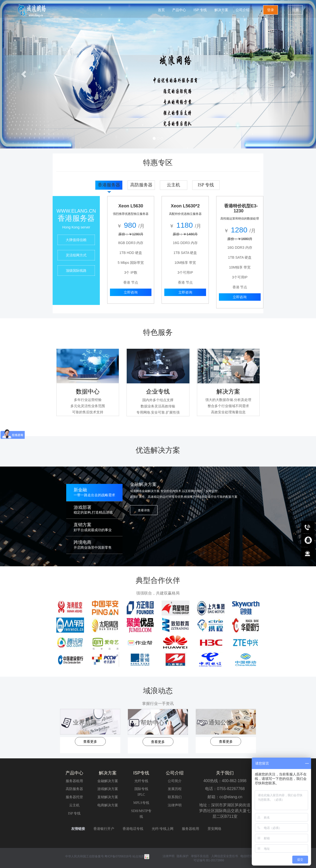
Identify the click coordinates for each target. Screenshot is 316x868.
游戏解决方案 (108, 789)
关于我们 (225, 773)
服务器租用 (74, 781)
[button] (24, 74)
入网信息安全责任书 (225, 856)
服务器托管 (74, 797)
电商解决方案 (108, 805)
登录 (271, 10)
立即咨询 (131, 292)
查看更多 (90, 742)
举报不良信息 (200, 856)
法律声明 (175, 805)
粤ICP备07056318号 (118, 856)
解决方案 (221, 10)
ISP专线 (141, 773)
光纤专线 (141, 781)
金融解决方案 (108, 781)
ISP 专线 (200, 10)
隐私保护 (183, 856)
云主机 (74, 805)
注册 (295, 10)
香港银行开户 (104, 829)
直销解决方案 (108, 797)
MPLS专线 (141, 803)
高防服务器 (74, 789)
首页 (161, 10)
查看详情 (144, 510)
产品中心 (179, 10)
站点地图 (141, 856)
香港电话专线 (133, 829)
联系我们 (175, 797)
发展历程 (175, 789)
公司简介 (175, 781)
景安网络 (214, 829)
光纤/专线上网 (163, 829)
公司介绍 (243, 10)
